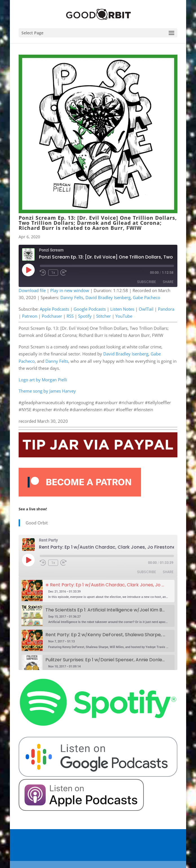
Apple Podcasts (54, 309)
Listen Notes (122, 309)
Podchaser (52, 316)
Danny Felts (72, 297)
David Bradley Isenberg (108, 297)
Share (168, 282)
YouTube (124, 316)
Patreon (30, 316)
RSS (70, 316)
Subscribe (147, 282)
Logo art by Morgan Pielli (43, 380)
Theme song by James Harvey (47, 391)
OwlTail (146, 309)
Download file (32, 290)
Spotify (85, 316)
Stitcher (103, 316)
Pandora (166, 309)
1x (53, 273)
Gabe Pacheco (147, 297)
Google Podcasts (90, 309)
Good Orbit (37, 523)
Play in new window (70, 290)
